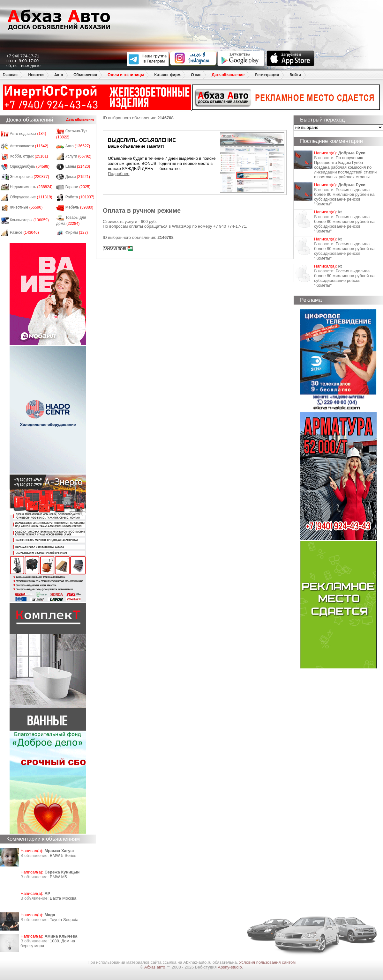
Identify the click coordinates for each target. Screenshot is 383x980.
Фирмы (77, 232)
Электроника (30, 177)
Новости (36, 75)
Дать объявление (228, 75)
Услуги (79, 156)
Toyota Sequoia (64, 920)
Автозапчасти (29, 146)
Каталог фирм (167, 75)
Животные (26, 207)
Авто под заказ (28, 134)
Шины (78, 166)
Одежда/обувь (30, 166)
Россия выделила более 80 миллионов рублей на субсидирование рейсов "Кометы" (344, 197)
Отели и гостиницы (126, 75)
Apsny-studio (230, 967)
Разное (24, 232)
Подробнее (119, 174)
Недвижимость (31, 187)
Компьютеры (29, 220)
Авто (59, 75)
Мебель (79, 207)
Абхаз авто (155, 967)
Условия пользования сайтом (267, 962)
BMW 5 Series (63, 855)
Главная (10, 75)
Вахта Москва (63, 898)
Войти (295, 75)
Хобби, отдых (29, 156)
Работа (80, 197)
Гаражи (78, 187)
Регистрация (267, 75)
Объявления (85, 75)
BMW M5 (58, 877)
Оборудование (31, 197)
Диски (78, 177)
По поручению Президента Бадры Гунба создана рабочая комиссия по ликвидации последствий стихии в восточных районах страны (345, 167)
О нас (196, 75)
